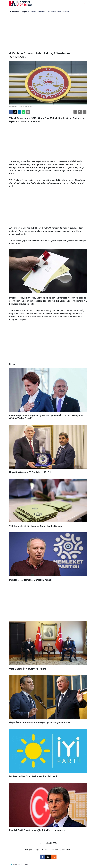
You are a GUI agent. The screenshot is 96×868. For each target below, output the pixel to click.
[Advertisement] (48, 32)
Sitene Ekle (66, 850)
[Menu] (85, 3)
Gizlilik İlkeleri (55, 850)
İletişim (44, 850)
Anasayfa (14, 12)
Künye (37, 850)
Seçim (24, 12)
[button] (75, 112)
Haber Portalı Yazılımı (21, 865)
